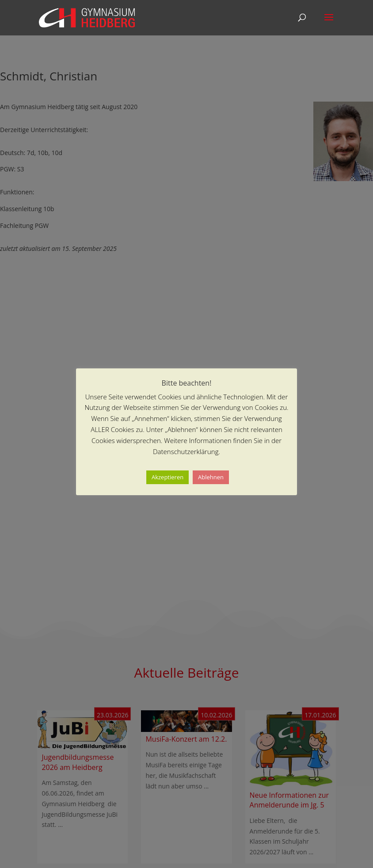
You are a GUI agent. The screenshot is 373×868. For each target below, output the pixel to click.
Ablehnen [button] (211, 477)
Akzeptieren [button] (167, 477)
